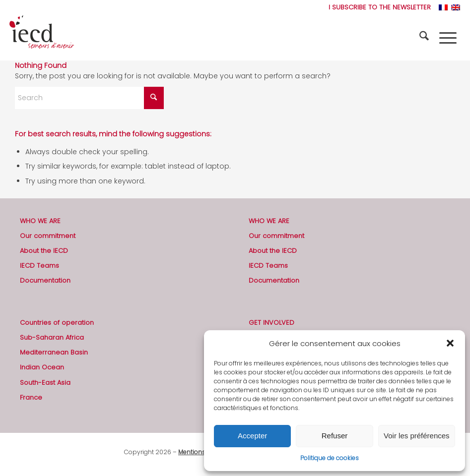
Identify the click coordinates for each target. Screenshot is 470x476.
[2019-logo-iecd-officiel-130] (42, 38)
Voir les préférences (417, 436)
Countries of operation (57, 323)
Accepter (252, 436)
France (31, 397)
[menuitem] (377, 7)
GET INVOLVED (271, 323)
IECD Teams (39, 266)
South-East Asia (45, 383)
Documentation (45, 280)
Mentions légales (203, 452)
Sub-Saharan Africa (52, 337)
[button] (450, 343)
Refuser (335, 436)
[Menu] (448, 38)
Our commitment (48, 236)
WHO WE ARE (40, 221)
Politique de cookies (330, 458)
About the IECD (44, 251)
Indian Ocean (42, 367)
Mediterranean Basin (54, 352)
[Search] (425, 38)
